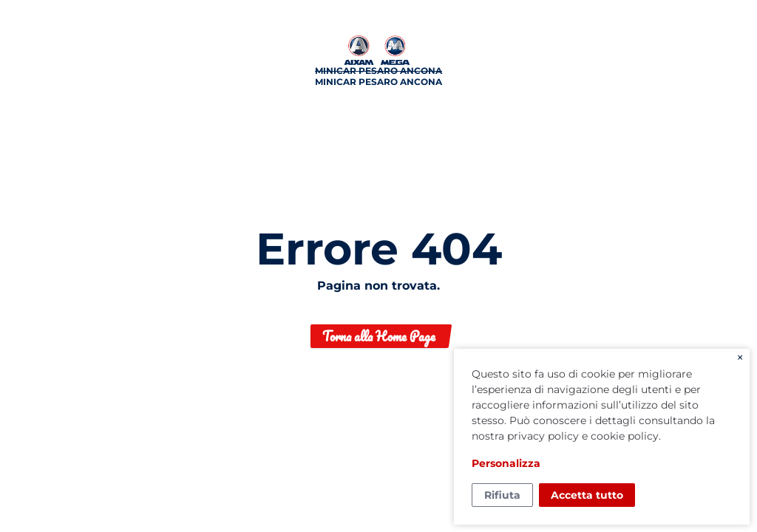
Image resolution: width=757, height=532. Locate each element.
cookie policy (625, 436)
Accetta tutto (587, 495)
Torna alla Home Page (379, 336)
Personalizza (506, 463)
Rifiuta (502, 495)
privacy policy (543, 436)
